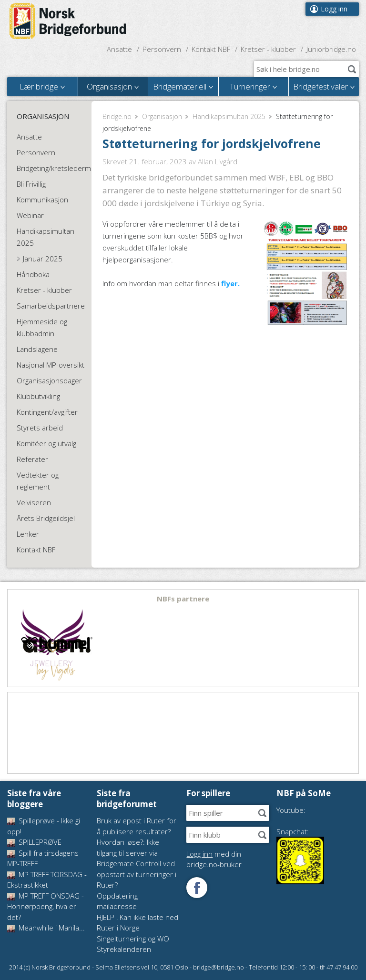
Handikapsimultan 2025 (229, 116)
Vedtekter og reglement (38, 481)
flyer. (230, 283)
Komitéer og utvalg (46, 443)
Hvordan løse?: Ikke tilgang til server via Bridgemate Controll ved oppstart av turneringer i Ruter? (137, 863)
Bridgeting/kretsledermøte (55, 168)
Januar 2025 (43, 259)
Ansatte (119, 49)
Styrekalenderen (124, 949)
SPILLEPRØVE (34, 842)
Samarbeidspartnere (51, 306)
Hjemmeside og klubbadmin (42, 327)
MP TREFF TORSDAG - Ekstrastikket (47, 880)
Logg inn (334, 9)
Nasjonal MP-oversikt (51, 365)
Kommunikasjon (42, 200)
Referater (32, 459)
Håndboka (33, 274)
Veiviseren (34, 502)
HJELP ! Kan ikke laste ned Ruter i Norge (137, 923)
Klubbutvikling (38, 396)
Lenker (28, 534)
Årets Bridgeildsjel (46, 518)
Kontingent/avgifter (47, 412)
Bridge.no (117, 116)
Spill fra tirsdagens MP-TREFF (43, 858)
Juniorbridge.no (331, 49)
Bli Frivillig (31, 184)
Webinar (30, 215)
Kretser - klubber (268, 49)
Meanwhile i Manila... (46, 928)
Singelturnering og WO (133, 939)
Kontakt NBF (211, 49)
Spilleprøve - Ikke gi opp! (44, 826)
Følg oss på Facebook (197, 888)
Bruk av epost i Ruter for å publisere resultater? (137, 826)
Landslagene (37, 349)
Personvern (162, 49)
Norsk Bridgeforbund (68, 21)
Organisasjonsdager (49, 380)
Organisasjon (162, 116)
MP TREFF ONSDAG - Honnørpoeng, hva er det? (46, 906)
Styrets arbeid (40, 428)
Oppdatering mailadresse (117, 901)
